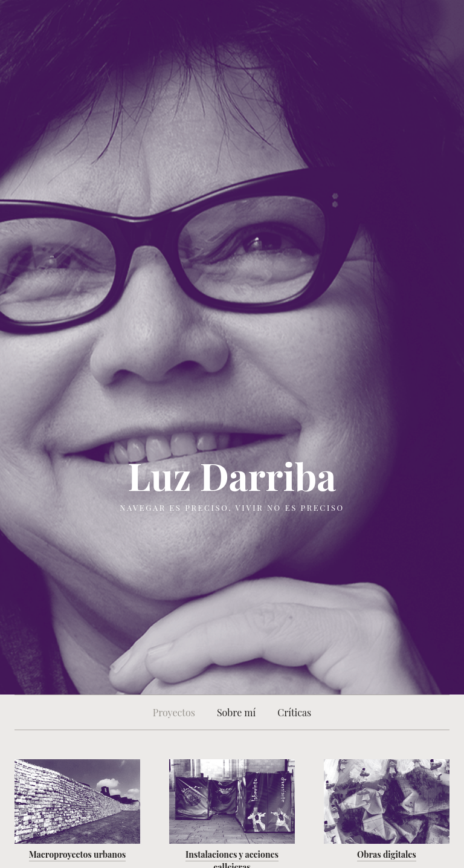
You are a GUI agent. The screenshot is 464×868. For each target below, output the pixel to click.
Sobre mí (236, 712)
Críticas (294, 712)
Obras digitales (387, 854)
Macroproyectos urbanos (78, 854)
